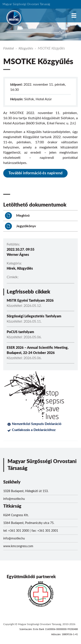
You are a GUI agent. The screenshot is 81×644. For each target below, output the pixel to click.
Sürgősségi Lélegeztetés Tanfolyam (34, 316)
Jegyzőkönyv (20, 226)
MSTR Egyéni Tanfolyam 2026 (30, 301)
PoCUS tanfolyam (20, 332)
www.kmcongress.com (18, 546)
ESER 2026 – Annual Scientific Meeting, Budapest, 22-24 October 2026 (38, 350)
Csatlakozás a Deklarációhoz (34, 430)
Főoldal (9, 48)
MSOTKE (14, 18)
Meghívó (17, 216)
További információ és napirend (35, 173)
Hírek (11, 269)
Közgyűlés (26, 48)
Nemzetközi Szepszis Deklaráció (37, 424)
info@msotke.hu (14, 499)
